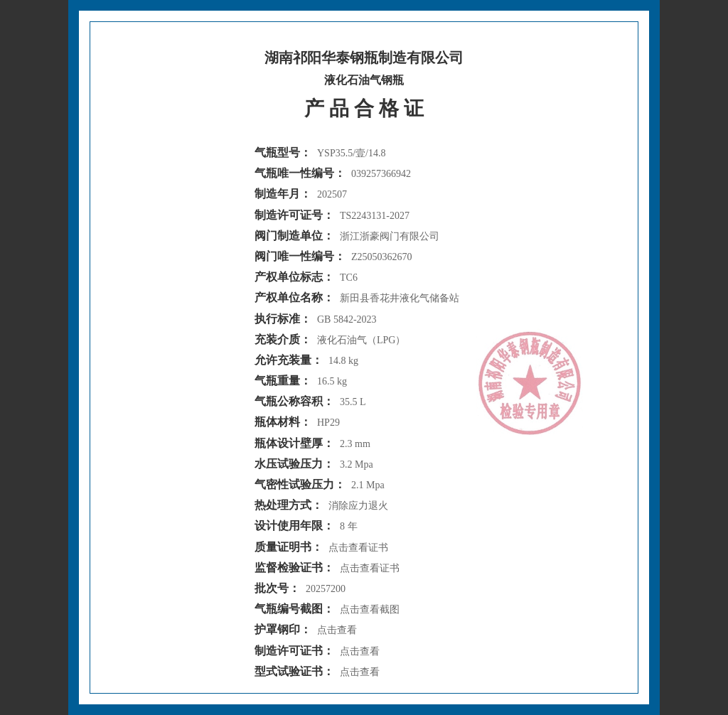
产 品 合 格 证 (364, 108)
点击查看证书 (358, 548)
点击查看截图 (370, 609)
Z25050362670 (382, 257)
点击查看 (337, 630)
